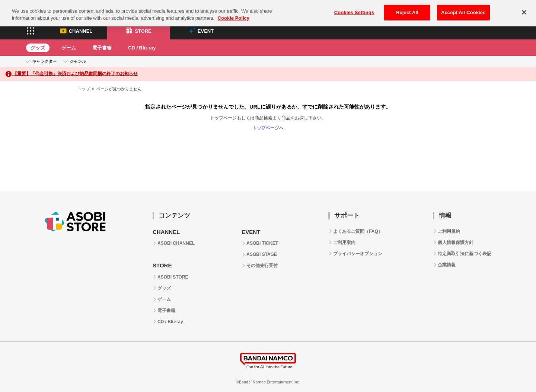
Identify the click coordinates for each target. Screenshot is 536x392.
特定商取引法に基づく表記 (465, 254)
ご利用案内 (344, 242)
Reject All (407, 8)
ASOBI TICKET (262, 243)
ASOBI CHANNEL (176, 243)
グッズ (38, 48)
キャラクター (44, 61)
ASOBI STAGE (262, 254)
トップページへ (268, 128)
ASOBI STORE (173, 277)
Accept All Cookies (463, 8)
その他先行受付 (262, 266)
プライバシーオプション (358, 254)
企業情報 (447, 265)
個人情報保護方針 (456, 242)
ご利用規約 (449, 231)
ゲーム (69, 48)
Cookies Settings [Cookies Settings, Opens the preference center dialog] (354, 8)
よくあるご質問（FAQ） (358, 231)
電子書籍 (102, 48)
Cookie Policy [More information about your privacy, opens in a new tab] (234, 14)
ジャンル (78, 61)
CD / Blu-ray (142, 48)
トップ (84, 89)
